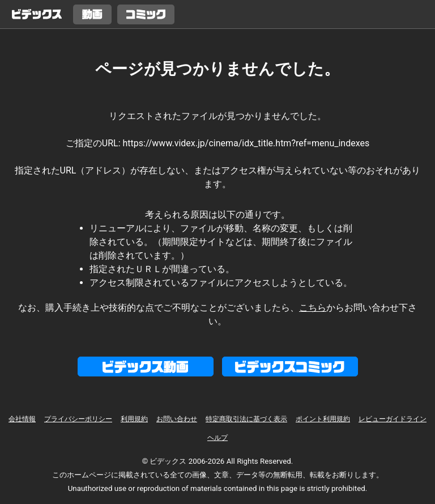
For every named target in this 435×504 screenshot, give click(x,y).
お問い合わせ (177, 419)
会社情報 (22, 419)
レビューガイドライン (393, 419)
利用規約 (134, 419)
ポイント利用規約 (323, 419)
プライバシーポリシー (78, 419)
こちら (313, 308)
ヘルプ (217, 438)
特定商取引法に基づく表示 (246, 419)
